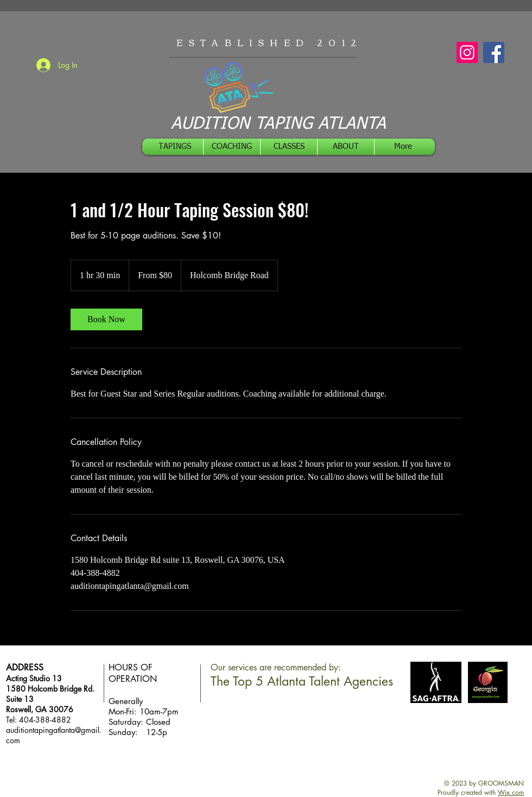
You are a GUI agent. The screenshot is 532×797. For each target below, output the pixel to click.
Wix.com (511, 792)
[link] (106, 319)
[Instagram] (467, 52)
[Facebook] (494, 52)
